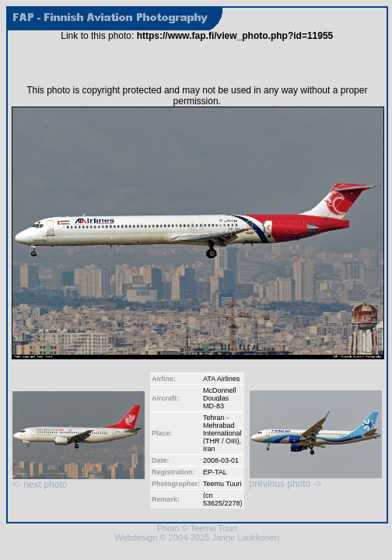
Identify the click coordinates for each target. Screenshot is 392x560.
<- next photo (79, 480)
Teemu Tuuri (222, 484)
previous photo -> (316, 479)
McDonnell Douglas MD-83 (220, 398)
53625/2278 (222, 503)
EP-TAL (215, 472)
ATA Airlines (221, 379)
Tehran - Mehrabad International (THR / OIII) (222, 429)
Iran (209, 449)
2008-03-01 (221, 460)
